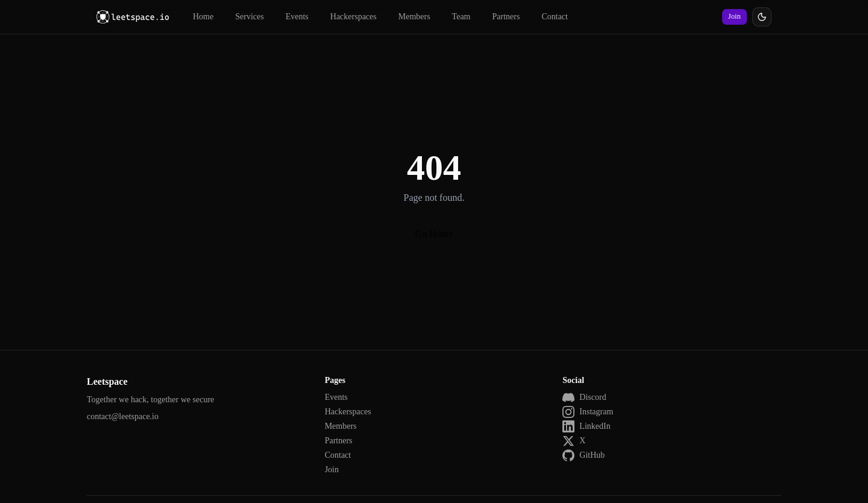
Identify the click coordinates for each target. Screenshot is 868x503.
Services (249, 17)
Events (297, 17)
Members (414, 17)
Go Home (434, 234)
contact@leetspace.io (123, 416)
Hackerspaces (354, 17)
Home (203, 17)
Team (461, 17)
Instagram (588, 412)
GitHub (583, 455)
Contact (555, 17)
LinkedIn (586, 426)
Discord (584, 397)
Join (734, 16)
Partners (506, 17)
